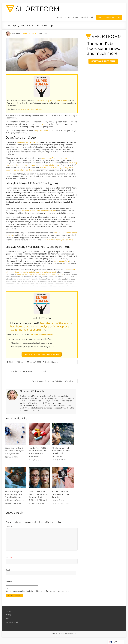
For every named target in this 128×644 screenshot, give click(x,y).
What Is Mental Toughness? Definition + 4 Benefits (54, 380)
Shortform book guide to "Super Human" (51, 101)
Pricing (68, 17)
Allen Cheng (59, 499)
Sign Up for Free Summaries (109, 17)
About (76, 17)
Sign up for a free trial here (31, 109)
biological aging (42, 124)
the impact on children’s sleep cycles (39, 211)
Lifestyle (55, 361)
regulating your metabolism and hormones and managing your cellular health (41, 164)
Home (60, 17)
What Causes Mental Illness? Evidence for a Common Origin (39, 493)
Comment (10, 525)
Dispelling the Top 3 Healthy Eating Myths (14, 448)
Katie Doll (35, 456)
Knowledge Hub (87, 17)
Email (9, 569)
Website (9, 581)
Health (48, 361)
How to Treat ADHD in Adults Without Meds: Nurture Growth (38, 450)
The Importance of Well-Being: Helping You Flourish (61, 450)
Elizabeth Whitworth (29, 33)
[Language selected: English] (116, 642)
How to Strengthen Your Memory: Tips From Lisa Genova (13, 493)
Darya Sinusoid (13, 453)
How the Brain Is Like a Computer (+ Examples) (28, 370)
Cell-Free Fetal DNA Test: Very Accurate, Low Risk (61, 493)
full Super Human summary (42, 334)
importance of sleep (43, 130)
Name (9, 556)
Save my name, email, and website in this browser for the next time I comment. (37, 590)
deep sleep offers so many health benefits (58, 158)
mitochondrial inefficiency (27, 142)
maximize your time (61, 261)
